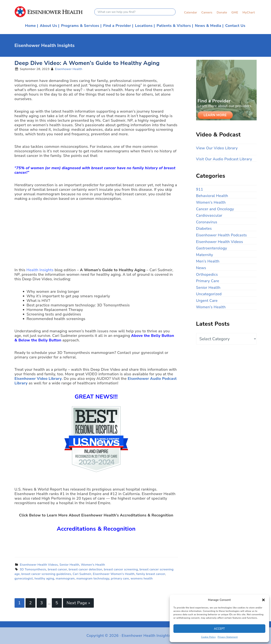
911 (200, 189)
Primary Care (208, 281)
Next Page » (78, 603)
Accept (219, 629)
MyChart (249, 12)
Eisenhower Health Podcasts (222, 235)
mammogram (65, 579)
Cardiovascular (209, 215)
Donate (222, 12)
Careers (207, 12)
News (201, 268)
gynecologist (24, 579)
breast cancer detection (85, 569)
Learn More (215, 115)
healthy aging (44, 579)
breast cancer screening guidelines (46, 574)
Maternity (205, 255)
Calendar (191, 12)
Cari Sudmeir (82, 574)
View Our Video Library (217, 148)
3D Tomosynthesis (33, 569)
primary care (120, 579)
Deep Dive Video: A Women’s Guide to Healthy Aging (87, 63)
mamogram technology (93, 579)
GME (235, 12)
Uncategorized (209, 294)
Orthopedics (207, 274)
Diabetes (204, 229)
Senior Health (69, 565)
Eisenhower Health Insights (54, 12)
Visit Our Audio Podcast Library (224, 159)
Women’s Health (211, 202)
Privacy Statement (228, 637)
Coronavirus (207, 222)
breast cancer (57, 569)
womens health (142, 579)
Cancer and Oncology (215, 209)
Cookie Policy (208, 637)
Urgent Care (207, 301)
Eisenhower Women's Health (114, 574)
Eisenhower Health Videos (39, 565)
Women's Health (93, 565)
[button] (263, 600)
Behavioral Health (212, 196)
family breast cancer (151, 574)
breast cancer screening (121, 569)
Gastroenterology (212, 248)
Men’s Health (208, 261)
